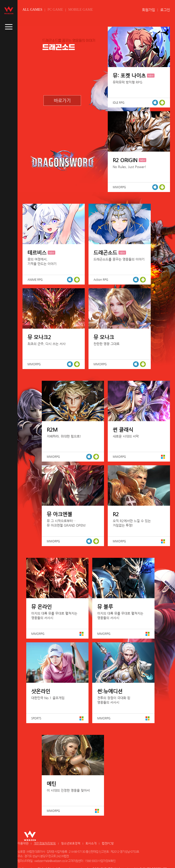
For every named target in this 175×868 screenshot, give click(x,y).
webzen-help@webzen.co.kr (51, 861)
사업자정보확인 (107, 861)
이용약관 (23, 843)
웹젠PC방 (108, 843)
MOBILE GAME (80, 10)
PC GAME (55, 10)
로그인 (165, 10)
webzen (9, 10)
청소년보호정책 (71, 843)
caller (9, 27)
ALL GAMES (32, 10)
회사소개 (91, 843)
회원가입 (148, 10)
